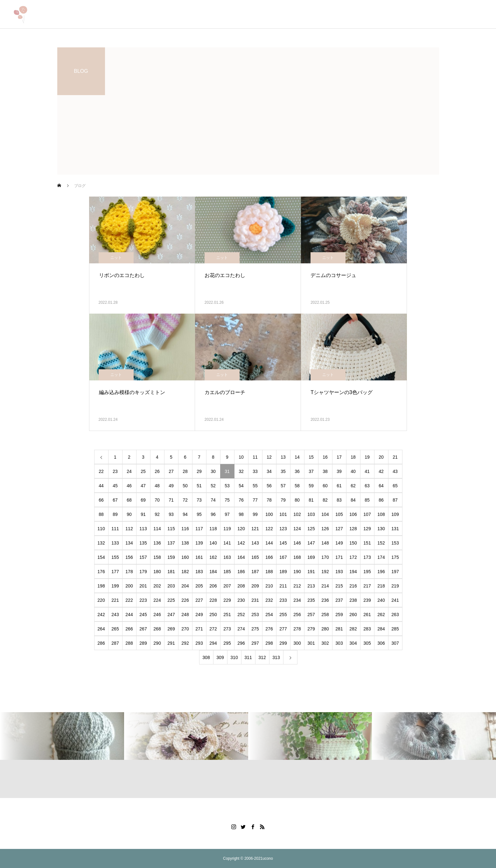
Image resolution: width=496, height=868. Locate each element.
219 (395, 586)
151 (367, 543)
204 (185, 586)
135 (143, 543)
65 (395, 486)
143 (255, 543)
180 (157, 572)
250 (213, 615)
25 (143, 471)
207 (227, 586)
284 (381, 629)
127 (339, 529)
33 (255, 471)
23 (115, 471)
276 (269, 629)
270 (185, 629)
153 (395, 543)
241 (395, 600)
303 (339, 643)
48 (157, 486)
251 (227, 615)
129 (367, 529)
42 (381, 471)
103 (311, 514)
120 (241, 529)
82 (325, 500)
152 (381, 543)
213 (311, 586)
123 (283, 529)
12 (269, 457)
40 (353, 471)
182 (185, 572)
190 (297, 572)
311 (248, 657)
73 (199, 500)
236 (325, 600)
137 (171, 543)
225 (171, 600)
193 (339, 572)
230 (241, 600)
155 (115, 557)
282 (353, 629)
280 (325, 629)
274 (241, 629)
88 (101, 514)
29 (199, 471)
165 (255, 557)
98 (241, 514)
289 (143, 643)
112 (129, 529)
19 (367, 457)
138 (185, 543)
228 (213, 600)
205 (199, 586)
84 (353, 500)
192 (325, 572)
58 (297, 486)
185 (227, 572)
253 (255, 615)
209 (255, 586)
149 (339, 543)
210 (269, 586)
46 (129, 486)
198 (101, 586)
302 (325, 643)
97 (227, 514)
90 (129, 514)
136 (157, 543)
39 (339, 471)
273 (227, 629)
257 (311, 615)
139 (199, 543)
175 (395, 557)
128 (353, 529)
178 (129, 572)
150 (353, 543)
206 (213, 586)
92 (157, 514)
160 (185, 557)
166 (269, 557)
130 (381, 529)
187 (255, 572)
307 (395, 643)
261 (367, 615)
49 (171, 486)
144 (269, 543)
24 (129, 471)
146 (297, 543)
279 (311, 629)
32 (241, 471)
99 (255, 514)
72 (185, 500)
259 (339, 615)
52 (213, 486)
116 (185, 529)
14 (297, 457)
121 (255, 529)
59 (311, 486)
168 (297, 557)
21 (395, 457)
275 (255, 629)
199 (115, 586)
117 (199, 529)
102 (297, 514)
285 (395, 629)
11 (255, 457)
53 (227, 486)
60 (325, 486)
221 (115, 600)
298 (269, 643)
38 (325, 471)
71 (171, 500)
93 (171, 514)
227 (199, 600)
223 (143, 600)
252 (241, 615)
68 (129, 500)
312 (262, 657)
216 (353, 586)
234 (297, 600)
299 (283, 643)
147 (311, 543)
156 (129, 557)
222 (129, 600)
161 (199, 557)
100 (269, 514)
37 (311, 471)
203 (171, 586)
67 (115, 500)
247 (171, 615)
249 (199, 615)
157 (143, 557)
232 (269, 600)
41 (367, 471)
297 (255, 643)
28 (185, 471)
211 (283, 586)
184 (213, 572)
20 (381, 457)
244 (129, 615)
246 (157, 615)
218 (381, 586)
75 (227, 500)
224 (157, 600)
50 (185, 486)
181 (171, 572)
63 (367, 486)
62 (353, 486)
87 (395, 500)
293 (199, 643)
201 (143, 586)
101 (283, 514)
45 (115, 486)
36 (297, 471)
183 (199, 572)
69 (143, 500)
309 (220, 657)
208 (241, 586)
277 (283, 629)
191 (311, 572)
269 (171, 629)
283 (367, 629)
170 (325, 557)
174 (381, 557)
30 (213, 471)
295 (227, 643)
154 (101, 557)
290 (157, 643)
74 (213, 500)
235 (311, 600)
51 (199, 486)
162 (213, 557)
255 (283, 615)
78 (269, 500)
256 (297, 615)
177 (115, 572)
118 (213, 529)
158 (157, 557)
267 (143, 629)
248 (185, 615)
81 (311, 500)
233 (283, 600)
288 (129, 643)
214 (325, 586)
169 (311, 557)
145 (283, 543)
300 (297, 643)
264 (101, 629)
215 (339, 586)
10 (241, 457)
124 (297, 529)
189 (283, 572)
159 (171, 557)
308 (206, 657)
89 (115, 514)
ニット (116, 258)
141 (227, 543)
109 (395, 514)
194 (353, 572)
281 (339, 629)
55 (255, 486)
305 (367, 643)
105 (339, 514)
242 (101, 615)
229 (227, 600)
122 (269, 529)
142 (241, 543)
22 (101, 471)
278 (297, 629)
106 (353, 514)
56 (269, 486)
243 (115, 615)
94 (185, 514)
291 (171, 643)
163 (227, 557)
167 (283, 557)
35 (283, 471)
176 (101, 572)
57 (283, 486)
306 (381, 643)
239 (367, 600)
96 (213, 514)
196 (381, 572)
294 (213, 643)
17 (339, 457)
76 (241, 500)
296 (241, 643)
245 (143, 615)
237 (339, 600)
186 (241, 572)
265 (115, 629)
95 (199, 514)
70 (157, 500)
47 (143, 486)
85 (367, 500)
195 (367, 572)
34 (269, 471)
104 (325, 514)
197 (395, 572)
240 (381, 600)
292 (185, 643)
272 (213, 629)
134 (129, 543)
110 (101, 529)
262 (381, 615)
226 (185, 600)
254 (269, 615)
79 (283, 500)
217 (367, 586)
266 (129, 629)
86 (381, 500)
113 (143, 529)
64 (381, 486)
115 (171, 529)
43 (395, 471)
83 (339, 500)
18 (353, 457)
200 (129, 586)
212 (297, 586)
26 (157, 471)
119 (227, 529)
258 (325, 615)
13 (283, 457)
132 (101, 543)
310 (234, 657)
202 (157, 586)
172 (353, 557)
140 (213, 543)
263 (395, 615)
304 (353, 643)
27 (171, 471)
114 (157, 529)
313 (276, 657)
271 (199, 629)
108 (381, 514)
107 (367, 514)
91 (143, 514)
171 (339, 557)
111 (115, 529)
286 (101, 643)
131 (395, 529)
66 (101, 500)
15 (311, 457)
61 (339, 486)
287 (115, 643)
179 (143, 572)
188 (269, 572)
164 (241, 557)
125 (311, 529)
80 (297, 500)
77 (255, 500)
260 (353, 615)
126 (325, 529)
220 (101, 600)
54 (241, 486)
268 (157, 629)
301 (311, 643)
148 (325, 543)
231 (255, 600)
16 (325, 457)
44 (101, 486)
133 (115, 543)
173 (367, 557)
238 (353, 600)
